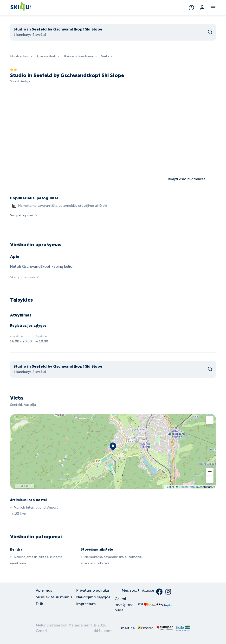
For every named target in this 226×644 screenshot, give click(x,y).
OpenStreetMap (189, 487)
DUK (40, 604)
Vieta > (107, 56)
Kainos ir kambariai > (80, 56)
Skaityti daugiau (25, 277)
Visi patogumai (24, 215)
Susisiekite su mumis (54, 597)
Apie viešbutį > (48, 56)
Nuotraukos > (21, 56)
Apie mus (44, 590)
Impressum (86, 604)
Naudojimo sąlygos (93, 597)
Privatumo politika (93, 590)
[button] (210, 472)
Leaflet (170, 487)
